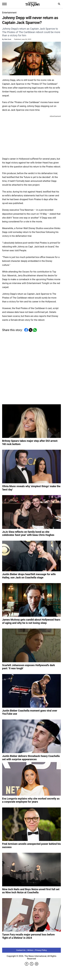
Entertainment (9, 13)
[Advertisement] (31, 136)
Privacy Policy (41, 950)
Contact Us (21, 950)
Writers (30, 950)
